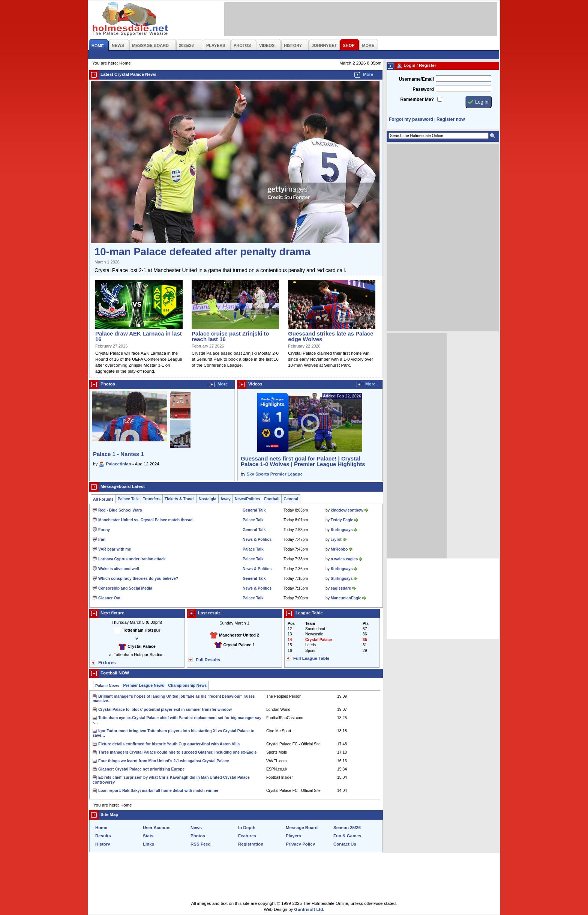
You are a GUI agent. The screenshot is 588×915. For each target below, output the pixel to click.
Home (101, 828)
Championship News (187, 685)
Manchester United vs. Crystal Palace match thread (145, 520)
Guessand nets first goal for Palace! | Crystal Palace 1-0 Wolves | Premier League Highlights (303, 461)
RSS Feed (201, 844)
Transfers (152, 499)
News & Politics (257, 540)
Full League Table (311, 658)
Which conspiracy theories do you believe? (138, 579)
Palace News (107, 686)
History (103, 844)
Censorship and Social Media (125, 588)
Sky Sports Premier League (274, 474)
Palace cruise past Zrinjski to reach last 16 (230, 336)
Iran (102, 540)
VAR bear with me (115, 549)
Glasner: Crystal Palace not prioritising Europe (141, 769)
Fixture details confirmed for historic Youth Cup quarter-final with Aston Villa (169, 744)
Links (148, 844)
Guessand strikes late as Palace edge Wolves (331, 336)
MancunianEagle (346, 598)
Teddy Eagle (342, 520)
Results (103, 836)
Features (247, 836)
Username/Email (416, 79)
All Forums (103, 499)
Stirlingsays (342, 530)
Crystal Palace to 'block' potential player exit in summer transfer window (165, 710)
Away (226, 499)
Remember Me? (417, 99)
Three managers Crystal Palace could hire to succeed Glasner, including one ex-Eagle (178, 752)
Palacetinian (119, 464)
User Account (157, 828)
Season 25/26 (347, 828)
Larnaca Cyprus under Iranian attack (132, 559)
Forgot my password (411, 119)
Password (423, 89)
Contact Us (345, 844)
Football (272, 499)
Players (293, 836)
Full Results (208, 660)
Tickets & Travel (180, 499)
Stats (148, 836)
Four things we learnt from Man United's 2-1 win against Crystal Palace (163, 761)
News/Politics (247, 499)
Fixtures (107, 663)
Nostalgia (208, 499)
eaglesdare (341, 588)
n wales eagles (344, 559)
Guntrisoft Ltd (309, 909)
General (291, 499)
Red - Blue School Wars (120, 510)
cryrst (336, 540)
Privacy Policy (300, 844)
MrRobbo (339, 549)
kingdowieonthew (347, 510)
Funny (104, 530)
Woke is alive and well (119, 569)
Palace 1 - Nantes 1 (118, 454)
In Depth (247, 828)
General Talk (254, 510)
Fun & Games (347, 836)
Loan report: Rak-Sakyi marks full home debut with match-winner (158, 791)
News (196, 828)
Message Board (302, 828)
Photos (198, 836)
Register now (451, 119)
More (368, 74)
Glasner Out (109, 598)
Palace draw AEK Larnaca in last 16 (139, 336)
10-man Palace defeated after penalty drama (202, 252)
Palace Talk (128, 499)
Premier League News (143, 685)
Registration (251, 844)
